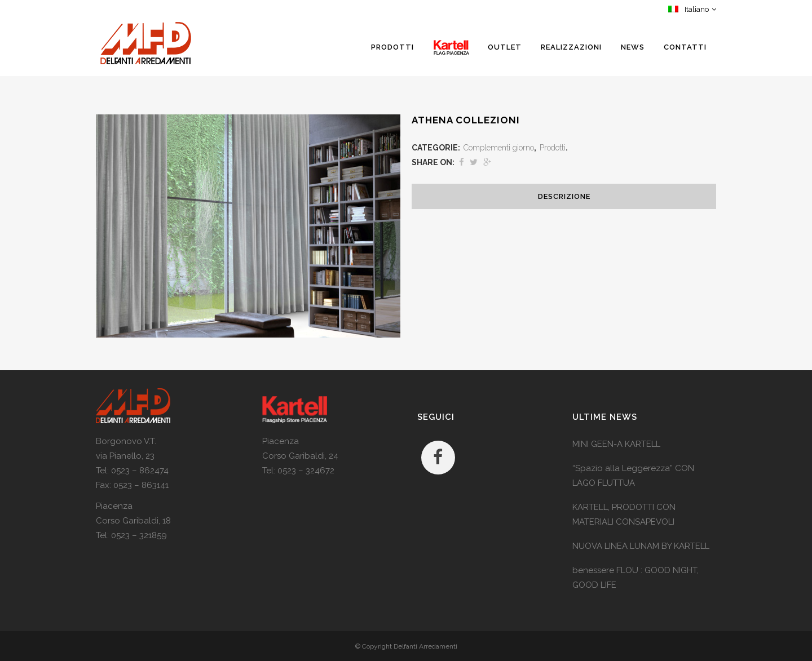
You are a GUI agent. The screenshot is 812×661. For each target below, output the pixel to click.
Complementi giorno (499, 148)
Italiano (689, 9)
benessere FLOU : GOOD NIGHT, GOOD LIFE (636, 578)
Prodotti (553, 148)
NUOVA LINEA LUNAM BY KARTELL (641, 546)
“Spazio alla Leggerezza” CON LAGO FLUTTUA (633, 476)
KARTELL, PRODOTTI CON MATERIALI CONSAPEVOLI (624, 514)
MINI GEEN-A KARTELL (616, 444)
